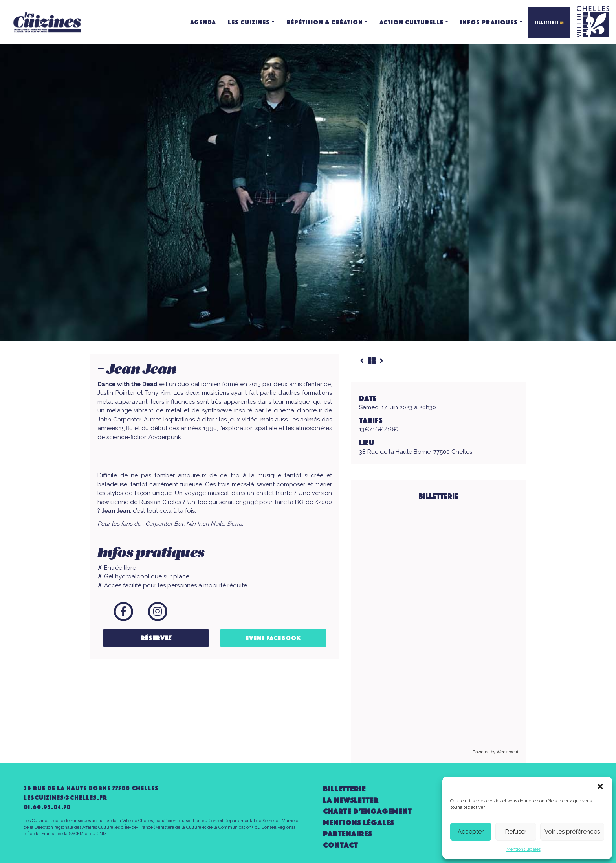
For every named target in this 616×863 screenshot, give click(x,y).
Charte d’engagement (367, 811)
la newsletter (351, 800)
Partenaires (347, 834)
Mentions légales (523, 849)
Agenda (203, 22)
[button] (600, 786)
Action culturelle (412, 22)
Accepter (471, 832)
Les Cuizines (249, 22)
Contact (340, 845)
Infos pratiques (489, 22)
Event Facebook (273, 638)
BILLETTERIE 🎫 (549, 22)
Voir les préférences (572, 832)
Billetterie (344, 789)
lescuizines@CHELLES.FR (65, 798)
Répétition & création (325, 22)
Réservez (156, 638)
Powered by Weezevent (495, 752)
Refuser (516, 832)
